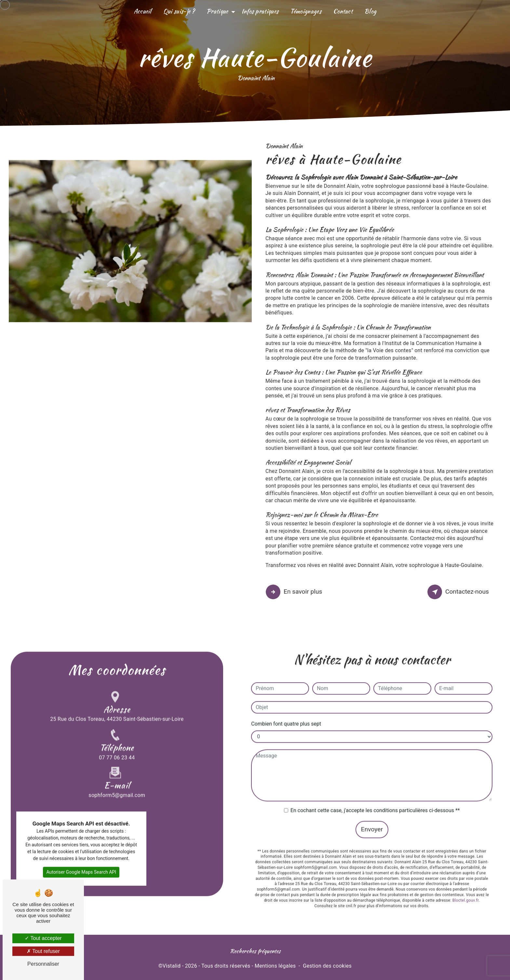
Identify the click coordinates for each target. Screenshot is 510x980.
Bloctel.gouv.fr (466, 869)
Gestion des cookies (327, 966)
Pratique (217, 11)
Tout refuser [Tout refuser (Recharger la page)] (43, 951)
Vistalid (172, 966)
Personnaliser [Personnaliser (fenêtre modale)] (43, 964)
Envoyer (372, 798)
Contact (343, 11)
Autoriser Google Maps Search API (81, 841)
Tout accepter (43, 938)
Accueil (143, 11)
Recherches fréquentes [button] (255, 951)
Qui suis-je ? (179, 11)
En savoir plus (295, 592)
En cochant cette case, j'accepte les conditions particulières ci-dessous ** (375, 779)
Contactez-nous (459, 592)
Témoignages (306, 11)
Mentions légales (275, 966)
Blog (370, 11)
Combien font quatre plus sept (286, 693)
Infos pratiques (260, 11)
